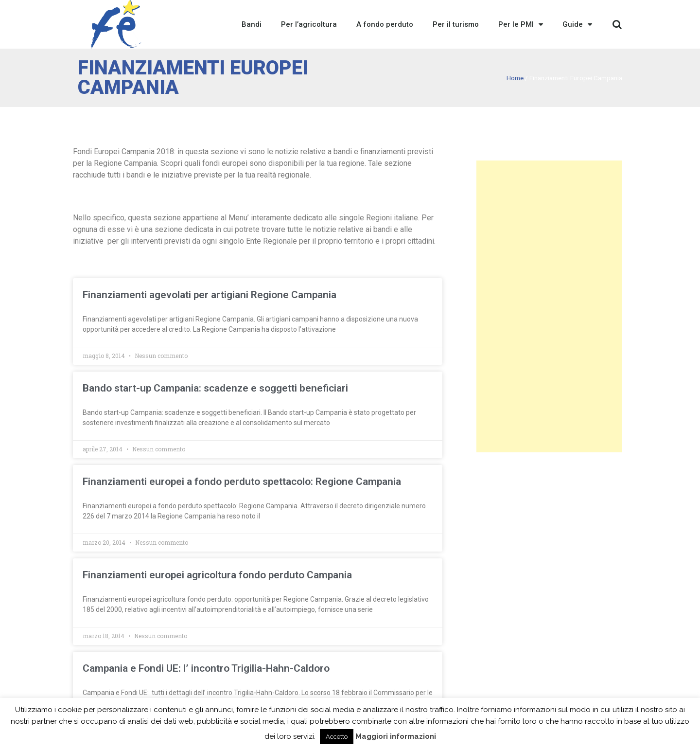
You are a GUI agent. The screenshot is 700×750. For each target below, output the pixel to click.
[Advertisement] (549, 306)
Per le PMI (521, 24)
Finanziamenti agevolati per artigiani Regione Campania (210, 295)
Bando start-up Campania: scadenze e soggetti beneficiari (215, 388)
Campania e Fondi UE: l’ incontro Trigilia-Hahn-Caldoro (206, 668)
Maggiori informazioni (396, 736)
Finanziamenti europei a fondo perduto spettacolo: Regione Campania (242, 482)
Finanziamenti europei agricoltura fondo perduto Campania (217, 575)
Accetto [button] (337, 737)
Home (515, 78)
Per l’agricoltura (309, 24)
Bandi (252, 24)
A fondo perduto (385, 24)
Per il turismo (456, 24)
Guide (577, 24)
